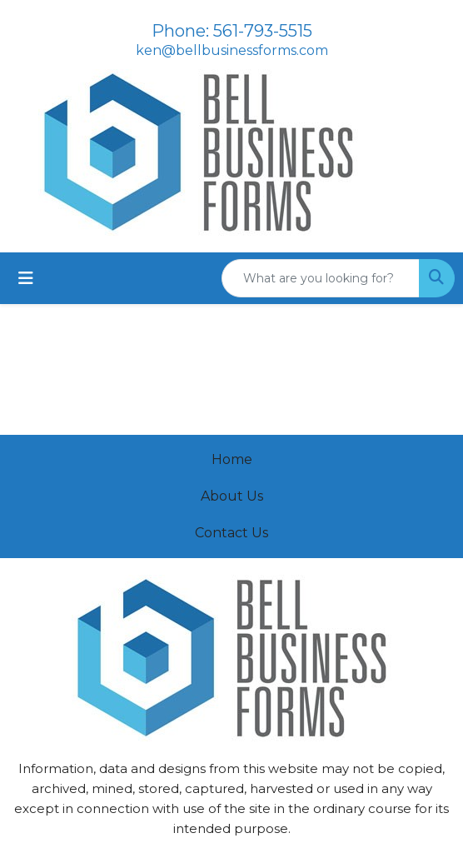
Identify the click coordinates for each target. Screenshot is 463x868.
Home (232, 459)
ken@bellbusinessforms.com (232, 50)
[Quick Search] (321, 278)
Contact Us (231, 533)
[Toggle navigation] (26, 278)
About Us (232, 496)
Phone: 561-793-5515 (232, 31)
